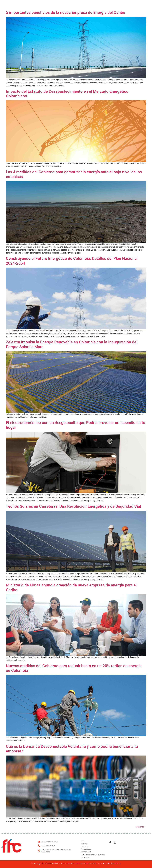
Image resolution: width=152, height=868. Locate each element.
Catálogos (91, 5)
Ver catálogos (86, 849)
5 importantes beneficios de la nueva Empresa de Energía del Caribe (65, 12)
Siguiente (141, 827)
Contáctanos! (86, 852)
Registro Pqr (85, 857)
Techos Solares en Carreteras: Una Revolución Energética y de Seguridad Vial (73, 506)
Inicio (47, 5)
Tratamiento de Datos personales (93, 854)
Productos (75, 5)
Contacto (107, 5)
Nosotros (59, 5)
